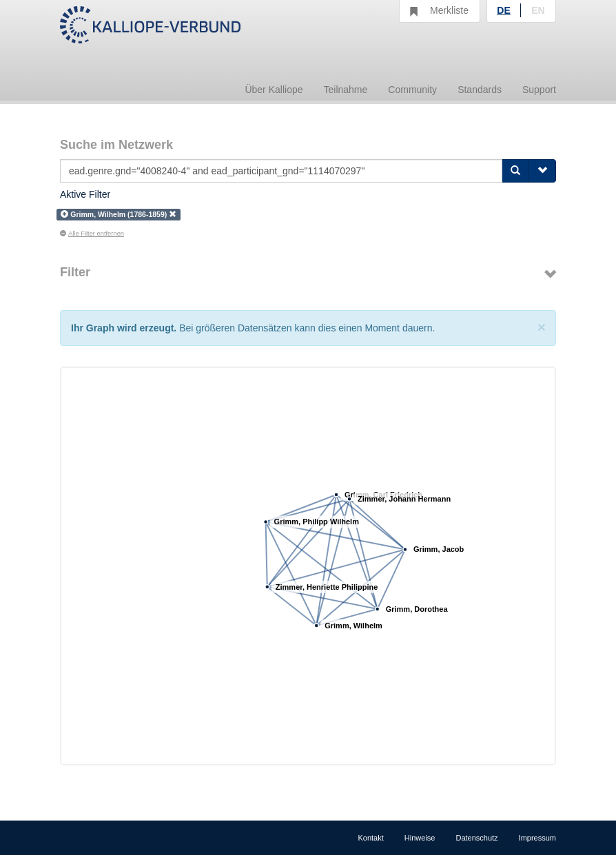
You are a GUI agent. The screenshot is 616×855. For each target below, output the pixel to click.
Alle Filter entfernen (92, 234)
